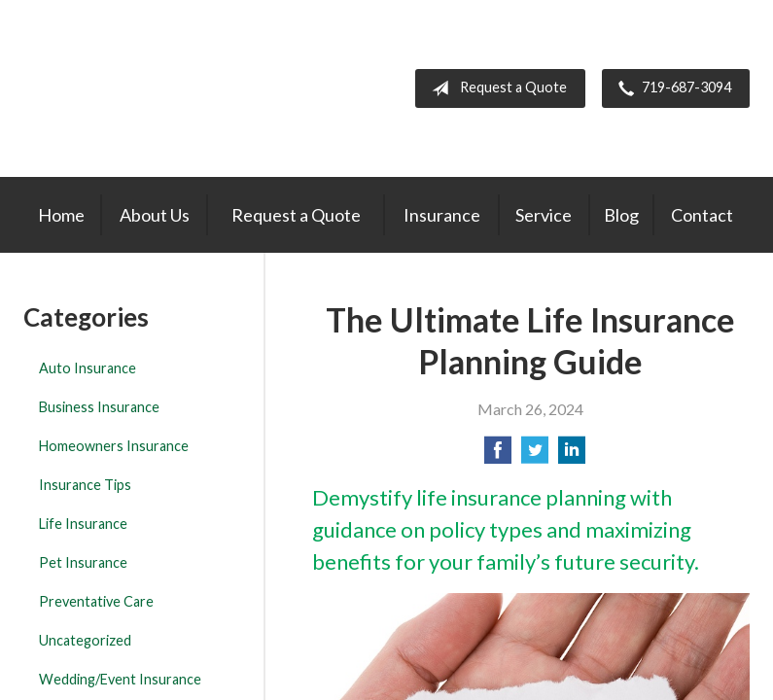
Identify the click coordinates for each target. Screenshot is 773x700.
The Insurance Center (134, 88)
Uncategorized (85, 640)
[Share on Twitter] (535, 455)
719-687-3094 (671, 88)
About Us (155, 215)
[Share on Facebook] (498, 455)
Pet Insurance (83, 562)
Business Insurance (99, 407)
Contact (702, 215)
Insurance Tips (85, 485)
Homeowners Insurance (114, 446)
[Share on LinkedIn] (572, 455)
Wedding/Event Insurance (120, 679)
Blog (621, 215)
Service (544, 215)
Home (61, 215)
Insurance (442, 215)
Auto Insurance (88, 368)
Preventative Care (96, 601)
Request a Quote (495, 88)
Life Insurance (83, 524)
